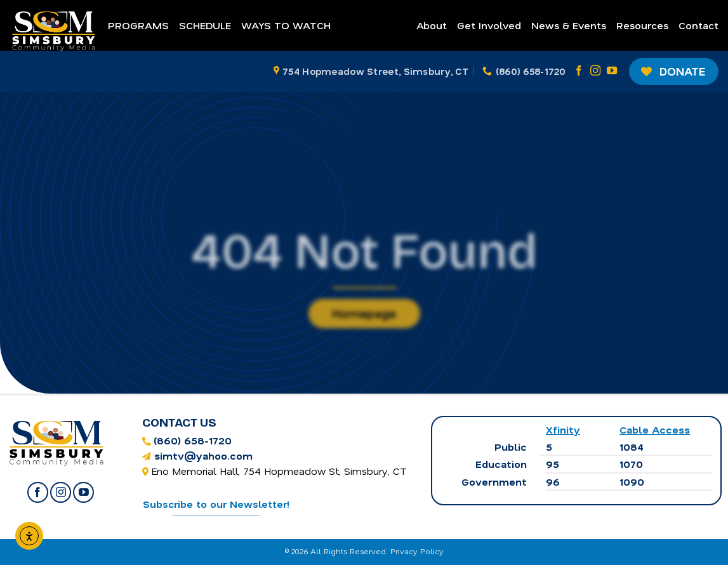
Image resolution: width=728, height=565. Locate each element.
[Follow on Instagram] (595, 71)
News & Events (569, 25)
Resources (642, 25)
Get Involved (489, 25)
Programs (138, 25)
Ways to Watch (286, 25)
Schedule (205, 25)
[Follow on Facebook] (579, 71)
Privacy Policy (417, 551)
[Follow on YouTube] (612, 71)
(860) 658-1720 (193, 440)
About (432, 25)
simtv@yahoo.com (203, 455)
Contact (698, 25)
